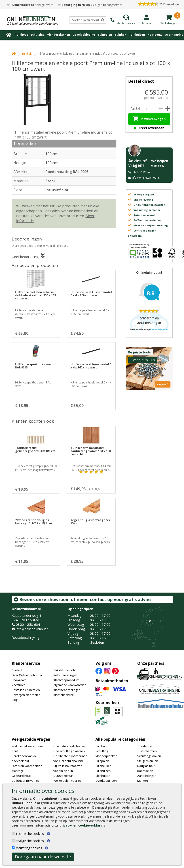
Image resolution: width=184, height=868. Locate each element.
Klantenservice (26, 663)
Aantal (135, 108)
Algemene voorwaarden (70, 685)
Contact (17, 670)
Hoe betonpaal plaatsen (70, 746)
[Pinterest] (115, 671)
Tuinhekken (104, 766)
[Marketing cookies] (13, 848)
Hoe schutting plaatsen (69, 751)
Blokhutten (103, 776)
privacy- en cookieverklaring (82, 825)
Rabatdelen (145, 771)
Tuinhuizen (137, 35)
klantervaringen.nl (159, 330)
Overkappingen (106, 781)
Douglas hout (146, 766)
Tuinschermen (147, 751)
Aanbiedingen (147, 776)
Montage (18, 771)
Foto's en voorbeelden (27, 766)
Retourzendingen (65, 675)
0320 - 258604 (141, 172)
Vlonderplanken (59, 35)
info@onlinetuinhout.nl (146, 178)
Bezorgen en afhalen (26, 695)
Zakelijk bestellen (65, 670)
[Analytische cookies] (13, 841)
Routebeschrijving (25, 637)
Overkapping (174, 35)
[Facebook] (99, 671)
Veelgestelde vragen (31, 739)
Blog (15, 700)
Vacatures (19, 685)
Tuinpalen (105, 35)
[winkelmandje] (169, 17)
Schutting (38, 35)
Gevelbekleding (84, 35)
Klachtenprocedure (67, 680)
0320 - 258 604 (28, 624)
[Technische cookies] (13, 833)
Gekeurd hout (21, 776)
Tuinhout (21, 35)
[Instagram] (107, 671)
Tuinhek (121, 35)
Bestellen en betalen (26, 690)
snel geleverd (30, 5)
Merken (143, 781)
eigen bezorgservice (90, 5)
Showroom (19, 680)
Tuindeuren (145, 746)
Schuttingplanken (149, 756)
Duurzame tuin (63, 776)
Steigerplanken (148, 761)
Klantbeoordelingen (67, 690)
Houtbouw (155, 35)
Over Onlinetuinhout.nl (27, 675)
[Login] (147, 19)
